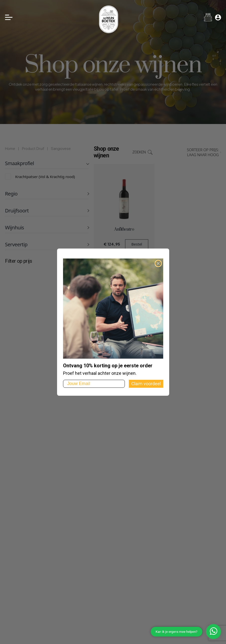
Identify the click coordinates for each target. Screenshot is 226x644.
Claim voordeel (146, 384)
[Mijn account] (218, 17)
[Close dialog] (158, 263)
